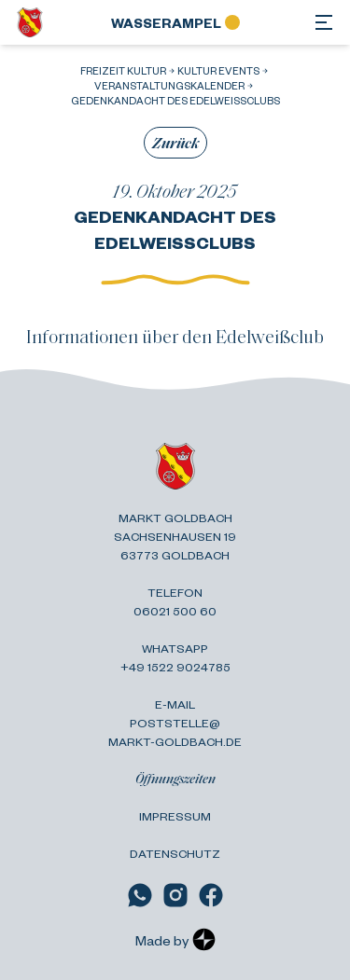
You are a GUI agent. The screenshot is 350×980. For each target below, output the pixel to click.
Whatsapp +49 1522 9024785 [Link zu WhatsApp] (175, 657)
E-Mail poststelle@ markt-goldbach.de (175, 723)
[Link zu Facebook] (211, 895)
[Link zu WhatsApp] (140, 895)
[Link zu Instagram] (175, 895)
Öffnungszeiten (175, 778)
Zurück (175, 142)
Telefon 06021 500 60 (175, 601)
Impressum (175, 816)
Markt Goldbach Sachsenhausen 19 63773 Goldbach (175, 536)
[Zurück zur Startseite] (30, 22)
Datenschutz (175, 853)
